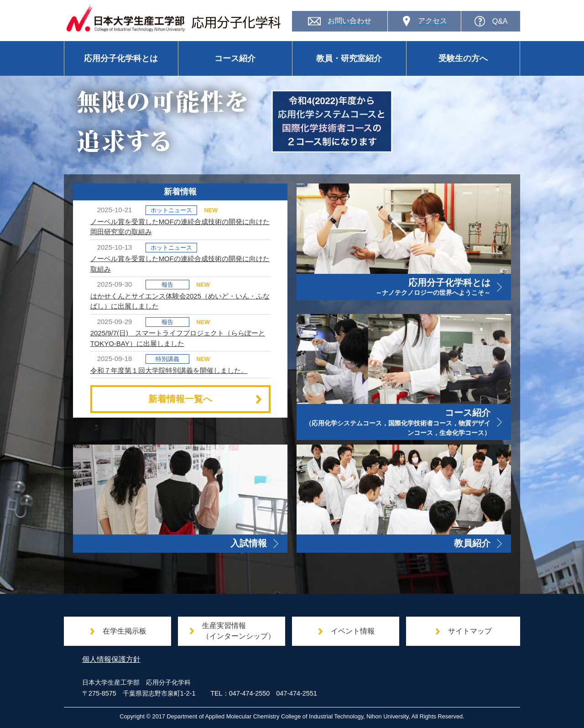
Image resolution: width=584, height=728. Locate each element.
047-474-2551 (297, 693)
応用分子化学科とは (121, 58)
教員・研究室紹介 (349, 58)
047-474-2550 (250, 693)
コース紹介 (235, 58)
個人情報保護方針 (111, 659)
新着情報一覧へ (206, 399)
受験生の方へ (463, 58)
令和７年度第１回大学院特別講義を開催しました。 (169, 370)
